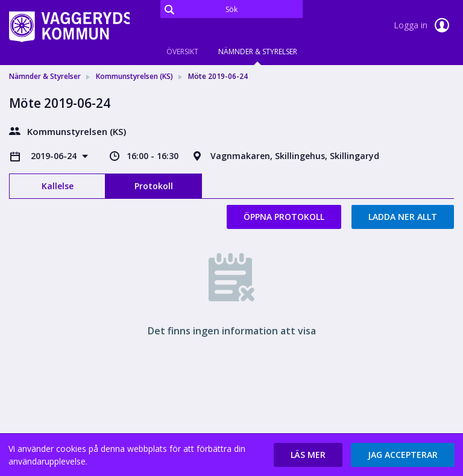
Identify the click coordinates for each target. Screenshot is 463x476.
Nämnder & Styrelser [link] (45, 76)
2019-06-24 (55, 156)
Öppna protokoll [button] (284, 217)
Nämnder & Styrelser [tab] (258, 52)
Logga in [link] (424, 25)
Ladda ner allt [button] (403, 217)
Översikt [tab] (182, 52)
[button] (308, 455)
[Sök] (231, 9)
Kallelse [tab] (58, 186)
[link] (69, 27)
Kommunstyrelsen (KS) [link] (134, 76)
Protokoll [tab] (154, 186)
